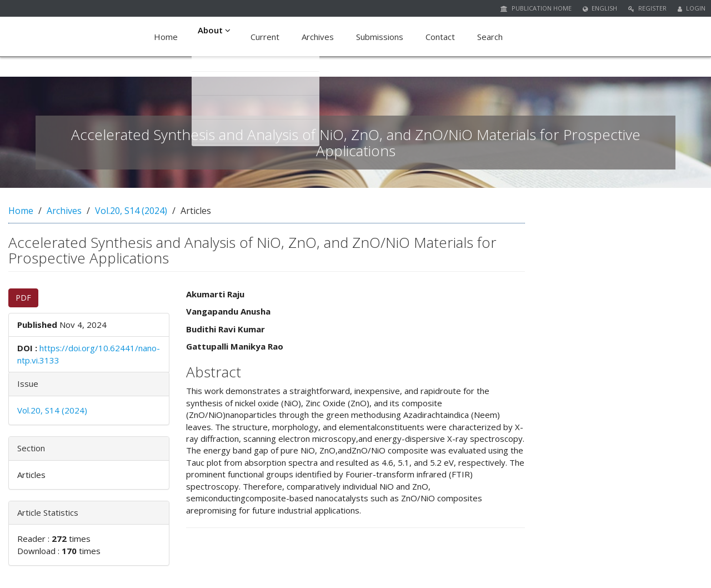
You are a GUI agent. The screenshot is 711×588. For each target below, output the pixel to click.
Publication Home (536, 8)
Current (267, 37)
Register (647, 8)
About (215, 37)
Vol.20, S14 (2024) (131, 211)
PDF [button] (23, 298)
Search (492, 37)
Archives (320, 37)
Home (166, 37)
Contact (442, 37)
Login (692, 8)
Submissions (382, 37)
